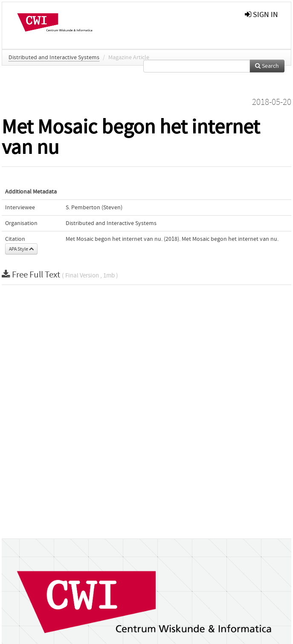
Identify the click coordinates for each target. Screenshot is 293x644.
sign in (261, 15)
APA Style (21, 249)
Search (267, 66)
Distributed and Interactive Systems (54, 58)
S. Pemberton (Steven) (94, 208)
